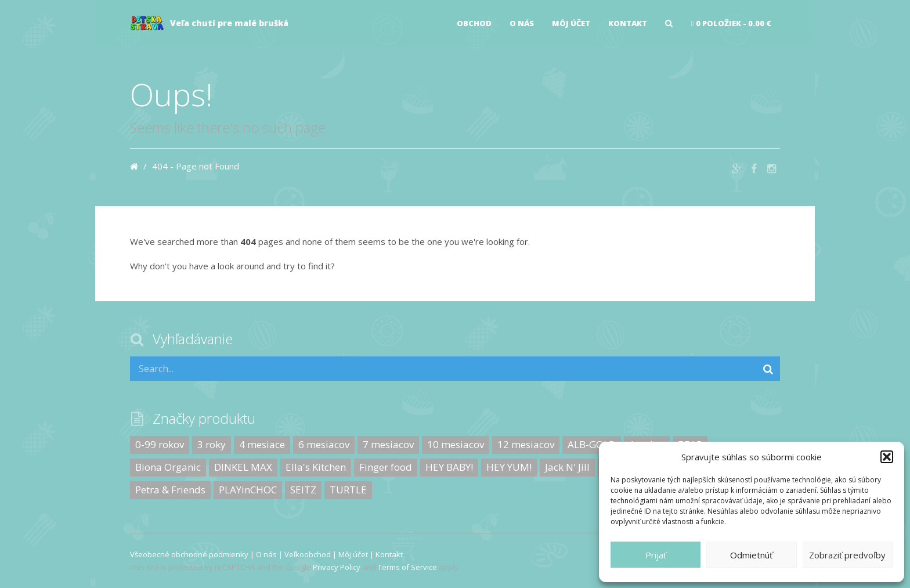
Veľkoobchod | (311, 554)
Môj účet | (357, 554)
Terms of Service (407, 567)
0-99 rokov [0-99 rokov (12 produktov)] (160, 444)
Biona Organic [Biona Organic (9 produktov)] (168, 467)
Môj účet (571, 23)
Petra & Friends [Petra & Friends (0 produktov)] (170, 490)
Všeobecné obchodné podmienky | (193, 554)
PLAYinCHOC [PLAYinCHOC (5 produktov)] (248, 490)
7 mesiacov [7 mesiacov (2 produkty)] (388, 444)
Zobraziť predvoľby (847, 555)
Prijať (656, 555)
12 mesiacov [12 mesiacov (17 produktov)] (526, 444)
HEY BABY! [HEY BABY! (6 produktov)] (449, 467)
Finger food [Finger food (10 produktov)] (386, 467)
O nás (522, 23)
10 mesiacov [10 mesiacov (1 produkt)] (456, 444)
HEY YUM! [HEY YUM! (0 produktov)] (509, 467)
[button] (887, 457)
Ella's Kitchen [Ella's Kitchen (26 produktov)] (316, 467)
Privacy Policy (337, 567)
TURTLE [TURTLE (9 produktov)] (348, 490)
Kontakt (628, 23)
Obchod (474, 23)
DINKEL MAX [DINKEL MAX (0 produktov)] (243, 467)
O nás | (270, 554)
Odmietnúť (751, 555)
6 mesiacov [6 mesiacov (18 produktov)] (324, 444)
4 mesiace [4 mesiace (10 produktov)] (262, 444)
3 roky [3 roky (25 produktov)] (212, 444)
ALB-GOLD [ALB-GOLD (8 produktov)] (592, 444)
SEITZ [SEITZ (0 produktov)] (303, 490)
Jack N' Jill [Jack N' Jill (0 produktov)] (567, 467)
